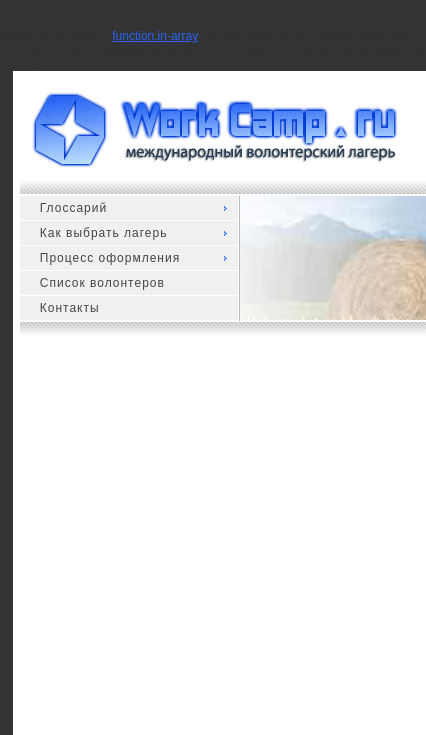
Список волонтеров (102, 283)
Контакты (70, 308)
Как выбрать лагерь (104, 233)
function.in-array (155, 36)
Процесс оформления (110, 258)
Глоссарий (73, 208)
